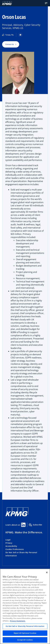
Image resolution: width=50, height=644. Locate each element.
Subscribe (35, 525)
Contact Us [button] (10, 44)
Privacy (9, 543)
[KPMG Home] (17, 516)
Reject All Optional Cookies (25, 633)
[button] (46, 3)
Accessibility (11, 546)
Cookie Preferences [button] (15, 549)
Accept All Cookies (25, 640)
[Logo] (7, 3)
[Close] (47, 572)
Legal (8, 540)
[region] (25, 606)
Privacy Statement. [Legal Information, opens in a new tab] (18, 621)
